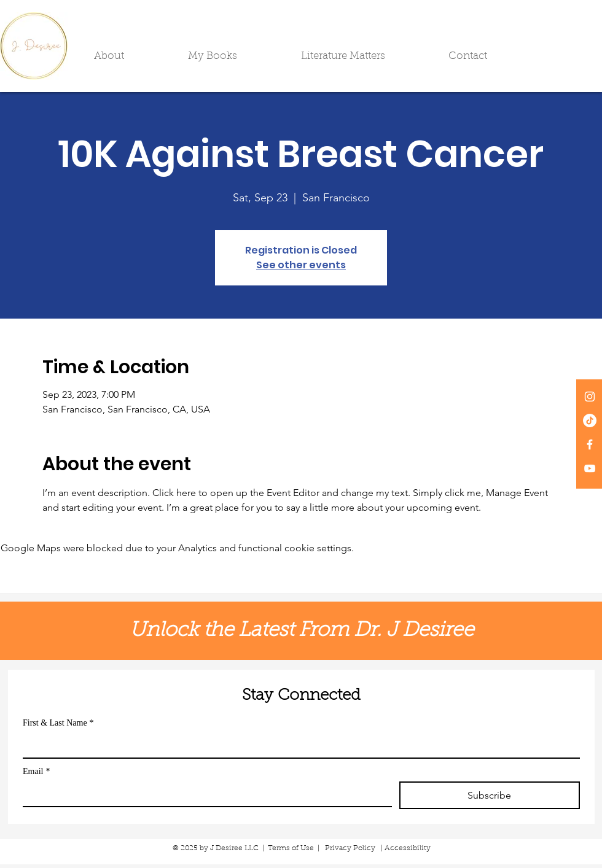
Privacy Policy (350, 848)
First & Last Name (58, 723)
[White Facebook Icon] (590, 444)
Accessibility (408, 848)
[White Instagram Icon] (590, 397)
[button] (132, 56)
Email (36, 771)
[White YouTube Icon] (590, 468)
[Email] (204, 794)
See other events (301, 265)
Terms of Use (291, 848)
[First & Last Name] (298, 745)
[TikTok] (590, 420)
